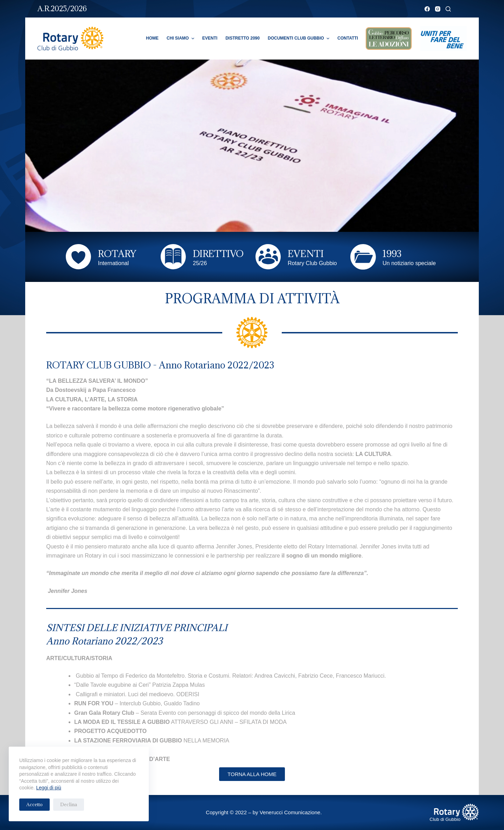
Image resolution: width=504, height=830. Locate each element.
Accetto (34, 804)
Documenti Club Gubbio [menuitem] (299, 39)
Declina (69, 804)
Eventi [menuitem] (210, 38)
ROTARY (117, 254)
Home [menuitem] (152, 38)
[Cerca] (448, 9)
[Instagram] (438, 9)
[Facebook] (427, 9)
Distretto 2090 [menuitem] (243, 38)
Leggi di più (49, 788)
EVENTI (306, 254)
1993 (392, 254)
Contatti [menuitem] (348, 38)
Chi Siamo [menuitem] (181, 39)
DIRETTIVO (218, 254)
